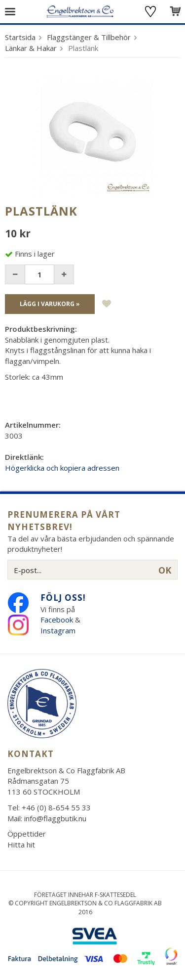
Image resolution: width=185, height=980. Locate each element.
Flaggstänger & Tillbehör (89, 37)
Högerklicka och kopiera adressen (62, 468)
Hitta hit (21, 845)
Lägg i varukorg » (50, 304)
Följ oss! (63, 598)
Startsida (20, 37)
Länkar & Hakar (31, 48)
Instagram (59, 630)
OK (165, 570)
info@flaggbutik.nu (55, 818)
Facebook (57, 620)
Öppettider (27, 834)
